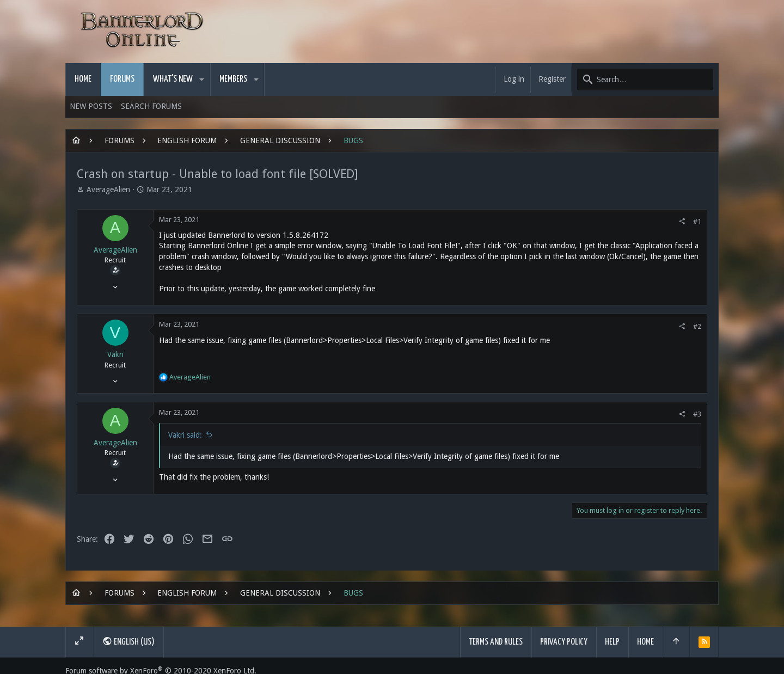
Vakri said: (185, 435)
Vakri (115, 354)
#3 (697, 414)
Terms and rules (496, 642)
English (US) (128, 641)
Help (612, 642)
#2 (697, 326)
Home (645, 642)
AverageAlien (108, 189)
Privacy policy (564, 642)
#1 (697, 221)
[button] (202, 79)
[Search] (645, 79)
